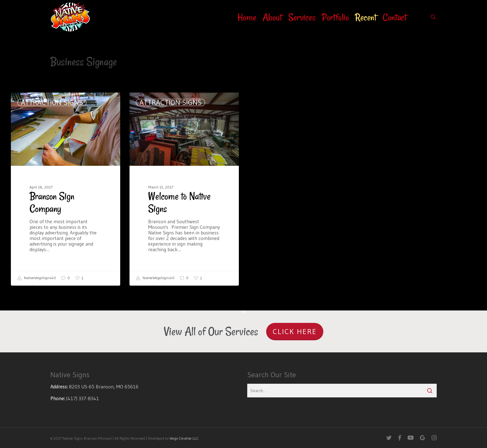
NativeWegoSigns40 (37, 278)
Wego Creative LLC (184, 438)
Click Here (295, 331)
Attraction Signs (52, 102)
